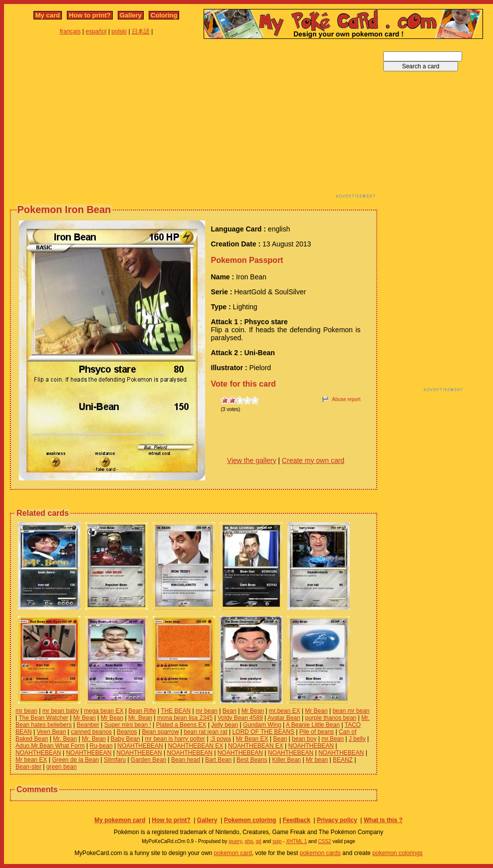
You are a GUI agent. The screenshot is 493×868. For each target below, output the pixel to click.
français (70, 31)
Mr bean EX (31, 760)
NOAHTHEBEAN (140, 746)
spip (277, 841)
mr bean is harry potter (175, 739)
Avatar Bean (284, 718)
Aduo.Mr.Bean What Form (50, 746)
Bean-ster (28, 767)
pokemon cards (320, 853)
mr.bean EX (285, 711)
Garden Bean (148, 760)
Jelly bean (225, 725)
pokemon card (233, 853)
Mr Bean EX (252, 739)
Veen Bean (51, 732)
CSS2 (324, 841)
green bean (62, 767)
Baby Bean (125, 739)
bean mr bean (351, 711)
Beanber (88, 725)
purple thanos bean (331, 718)
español (96, 31)
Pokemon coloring (250, 820)
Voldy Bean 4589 (240, 718)
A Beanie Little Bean (313, 725)
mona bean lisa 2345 (185, 718)
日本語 (141, 31)
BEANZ (343, 760)
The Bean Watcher (43, 718)
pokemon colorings (397, 853)
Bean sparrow (160, 732)
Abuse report (346, 399)
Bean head (186, 760)
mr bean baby (61, 711)
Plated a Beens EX (181, 725)
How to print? (90, 15)
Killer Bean (286, 760)
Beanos (127, 732)
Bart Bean (218, 760)
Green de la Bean (75, 760)
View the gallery (252, 460)
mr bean (26, 711)
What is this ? (383, 820)
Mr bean (317, 760)
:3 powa (221, 739)
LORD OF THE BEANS (263, 732)
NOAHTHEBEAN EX (196, 746)
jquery (235, 841)
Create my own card (313, 460)
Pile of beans (317, 732)
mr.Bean (333, 739)
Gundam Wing (262, 725)
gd (259, 841)
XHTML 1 (296, 841)
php (249, 841)
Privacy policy (337, 820)
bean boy (304, 739)
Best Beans (252, 760)
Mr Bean (253, 711)
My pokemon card (120, 820)
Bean (230, 711)
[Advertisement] (188, 121)
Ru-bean (101, 746)
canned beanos (91, 732)
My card (48, 15)
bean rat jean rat (205, 732)
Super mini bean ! (128, 725)
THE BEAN (176, 711)
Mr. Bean (140, 718)
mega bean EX (104, 711)
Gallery (131, 15)
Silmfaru (115, 760)
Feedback (296, 820)
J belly (357, 739)
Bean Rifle (142, 711)
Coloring (164, 15)
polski (119, 31)
